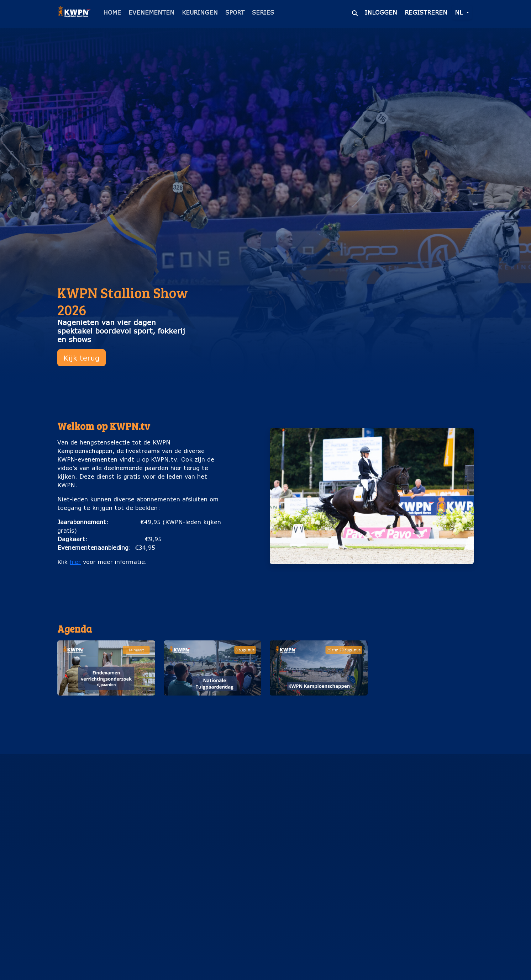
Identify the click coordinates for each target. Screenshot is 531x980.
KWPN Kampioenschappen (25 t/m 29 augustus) (319, 707)
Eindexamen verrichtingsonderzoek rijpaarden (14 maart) (106, 711)
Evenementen (151, 12)
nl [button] (460, 12)
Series (263, 12)
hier (75, 562)
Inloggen (381, 12)
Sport (235, 12)
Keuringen (200, 12)
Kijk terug (82, 358)
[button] (106, 684)
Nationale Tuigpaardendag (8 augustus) (212, 707)
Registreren (426, 12)
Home (112, 12)
